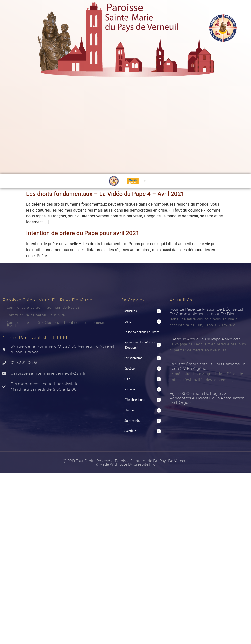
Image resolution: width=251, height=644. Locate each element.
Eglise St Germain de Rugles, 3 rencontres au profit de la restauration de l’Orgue (207, 398)
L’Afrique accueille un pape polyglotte (205, 339)
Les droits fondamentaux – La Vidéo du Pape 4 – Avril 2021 (105, 194)
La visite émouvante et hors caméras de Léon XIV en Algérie (208, 366)
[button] (143, 311)
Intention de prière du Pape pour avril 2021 (83, 233)
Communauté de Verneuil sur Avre (36, 315)
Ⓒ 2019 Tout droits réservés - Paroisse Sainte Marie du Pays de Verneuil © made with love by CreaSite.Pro (126, 463)
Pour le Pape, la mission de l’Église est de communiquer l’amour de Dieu (207, 312)
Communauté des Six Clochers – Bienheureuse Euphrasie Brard (56, 324)
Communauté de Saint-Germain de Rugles (43, 307)
